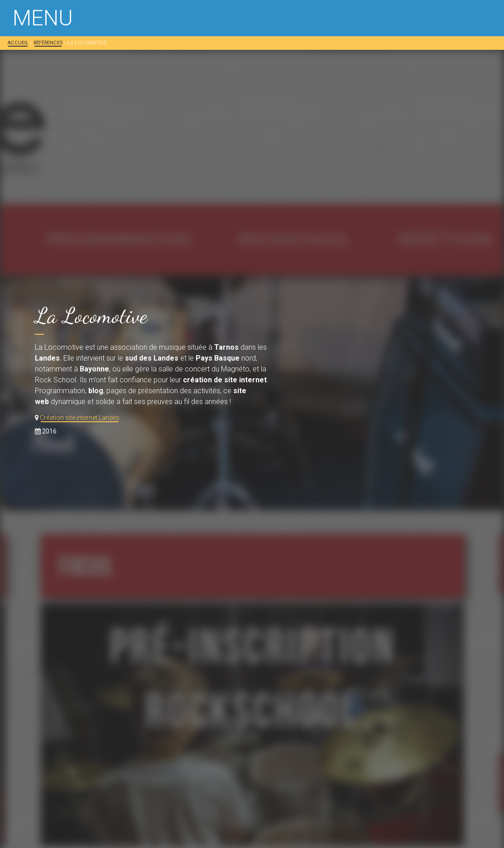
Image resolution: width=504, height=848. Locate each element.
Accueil (18, 43)
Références (48, 43)
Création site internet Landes (80, 418)
